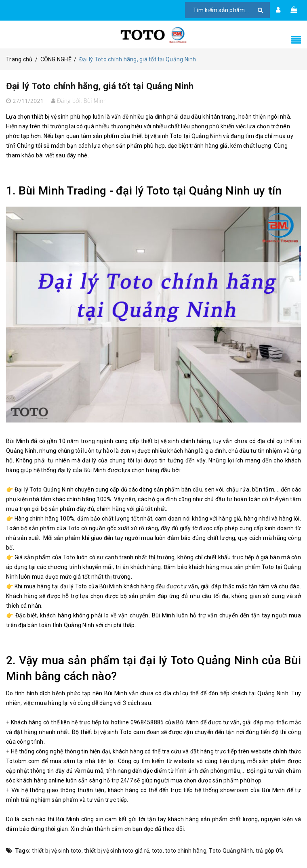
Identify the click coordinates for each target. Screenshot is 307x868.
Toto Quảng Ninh (231, 851)
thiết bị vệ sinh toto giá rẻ (117, 851)
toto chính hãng (186, 851)
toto (157, 851)
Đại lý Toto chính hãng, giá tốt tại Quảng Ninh (133, 85)
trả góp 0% (270, 851)
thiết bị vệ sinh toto (57, 851)
